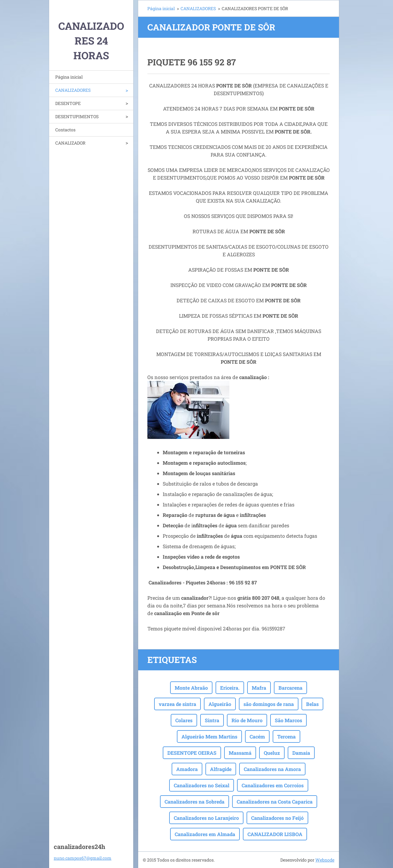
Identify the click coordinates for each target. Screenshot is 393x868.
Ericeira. (230, 688)
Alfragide (221, 769)
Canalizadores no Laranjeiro (206, 818)
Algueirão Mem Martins (209, 736)
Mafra (259, 688)
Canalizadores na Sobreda (195, 802)
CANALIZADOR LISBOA (275, 834)
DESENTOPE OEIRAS (192, 753)
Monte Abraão (191, 688)
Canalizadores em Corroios (273, 785)
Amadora (187, 769)
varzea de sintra (177, 704)
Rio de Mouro (247, 720)
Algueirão (220, 704)
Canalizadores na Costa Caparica (275, 802)
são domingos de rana (269, 704)
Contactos (65, 130)
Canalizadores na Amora (272, 769)
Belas (312, 704)
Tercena (286, 736)
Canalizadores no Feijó (277, 818)
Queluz (272, 753)
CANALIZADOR (70, 143)
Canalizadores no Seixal (202, 785)
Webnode (325, 860)
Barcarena (290, 688)
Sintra (212, 720)
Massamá (240, 753)
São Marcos (288, 720)
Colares (184, 720)
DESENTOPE (68, 103)
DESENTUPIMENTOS (77, 116)
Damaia (301, 753)
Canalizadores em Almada (205, 834)
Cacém (257, 736)
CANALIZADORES (73, 90)
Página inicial (69, 77)
